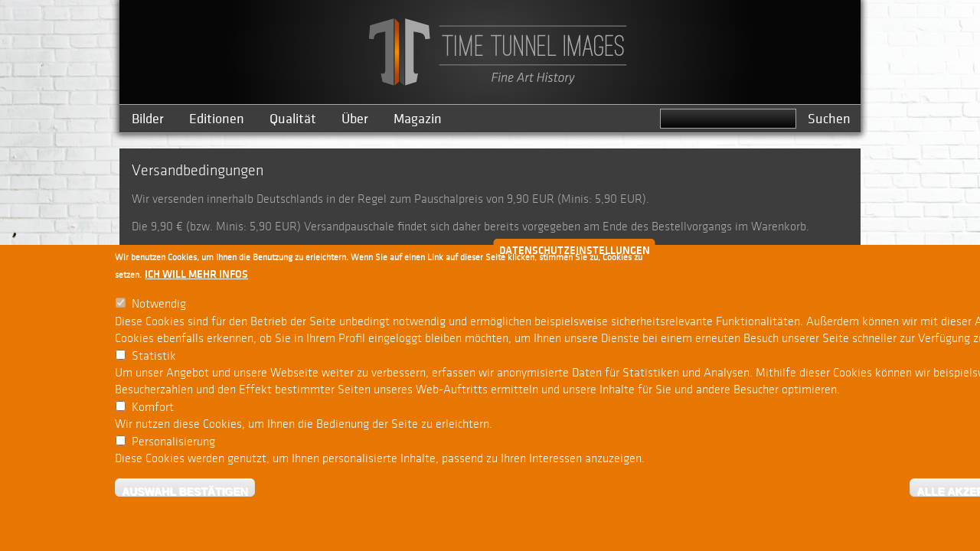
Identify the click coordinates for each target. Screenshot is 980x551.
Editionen (217, 119)
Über (355, 119)
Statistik (154, 359)
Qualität (293, 119)
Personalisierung (173, 444)
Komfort (153, 411)
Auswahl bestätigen (185, 494)
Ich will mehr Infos (196, 277)
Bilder (148, 119)
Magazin (418, 119)
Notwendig (159, 307)
